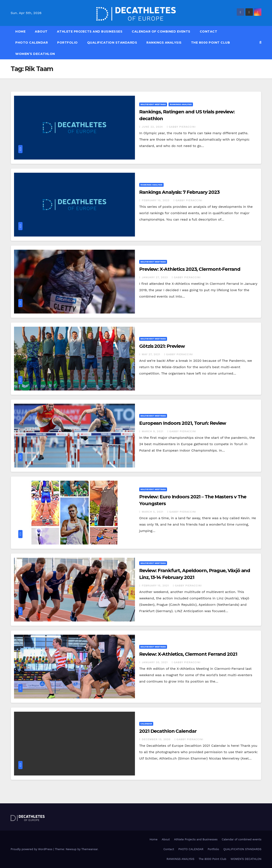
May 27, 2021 (151, 354)
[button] (260, 42)
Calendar (146, 724)
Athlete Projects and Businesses (90, 31)
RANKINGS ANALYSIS (164, 43)
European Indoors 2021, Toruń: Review (183, 423)
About (41, 31)
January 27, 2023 (155, 277)
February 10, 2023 (156, 200)
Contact (209, 31)
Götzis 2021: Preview (162, 346)
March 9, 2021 (153, 431)
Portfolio (67, 43)
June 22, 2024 (153, 127)
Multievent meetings (153, 104)
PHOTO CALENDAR (32, 43)
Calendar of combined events (161, 31)
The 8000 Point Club (211, 43)
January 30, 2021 (155, 662)
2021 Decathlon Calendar (168, 731)
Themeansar (90, 849)
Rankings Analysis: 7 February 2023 (179, 192)
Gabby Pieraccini (181, 127)
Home (20, 31)
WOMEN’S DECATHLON (35, 54)
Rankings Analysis (181, 104)
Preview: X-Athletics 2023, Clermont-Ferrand (190, 269)
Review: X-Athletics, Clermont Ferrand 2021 (188, 654)
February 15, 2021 (156, 586)
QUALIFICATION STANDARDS (112, 43)
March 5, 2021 (153, 512)
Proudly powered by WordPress (32, 849)
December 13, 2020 (157, 739)
